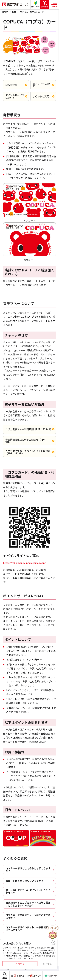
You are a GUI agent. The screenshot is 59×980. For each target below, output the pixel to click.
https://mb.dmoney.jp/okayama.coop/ (24, 563)
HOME (5, 12)
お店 (14, 12)
